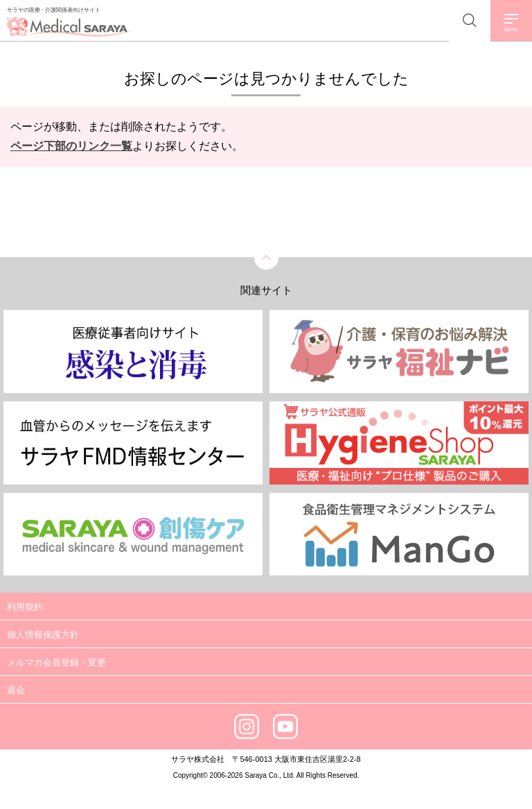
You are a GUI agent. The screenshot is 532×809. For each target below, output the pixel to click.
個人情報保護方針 (43, 635)
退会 (16, 690)
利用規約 (25, 607)
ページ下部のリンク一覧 (71, 146)
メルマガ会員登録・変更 (56, 662)
